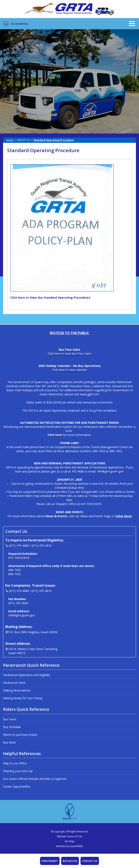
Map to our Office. (15, 763)
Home (10, 140)
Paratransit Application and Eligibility (27, 675)
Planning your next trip (18, 771)
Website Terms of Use (70, 836)
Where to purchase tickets (20, 735)
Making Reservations (17, 690)
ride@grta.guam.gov (22, 615)
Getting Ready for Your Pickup (23, 698)
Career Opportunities (17, 786)
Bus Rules (10, 742)
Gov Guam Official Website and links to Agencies (35, 779)
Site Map (69, 841)
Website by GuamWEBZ (70, 846)
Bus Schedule (12, 727)
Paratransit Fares (14, 683)
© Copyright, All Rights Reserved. (70, 832)
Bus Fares (10, 719)
